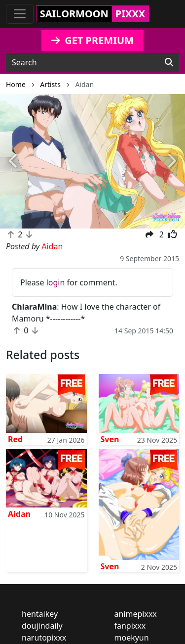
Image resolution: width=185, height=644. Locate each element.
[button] (14, 161)
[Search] (169, 62)
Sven (110, 439)
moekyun (132, 638)
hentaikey (40, 614)
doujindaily (42, 626)
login (56, 282)
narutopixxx (44, 638)
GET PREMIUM (92, 40)
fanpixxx (130, 626)
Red (15, 439)
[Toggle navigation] (20, 14)
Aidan (19, 514)
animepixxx (136, 614)
